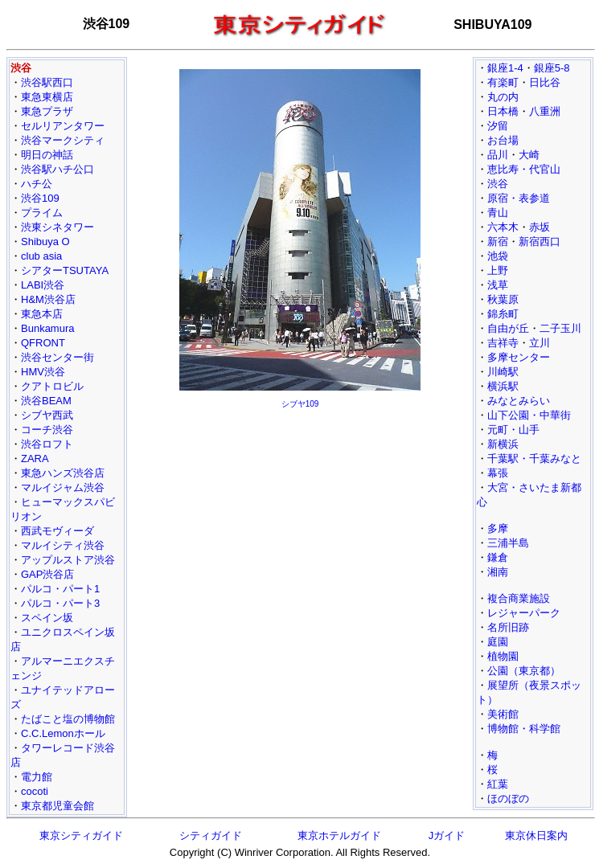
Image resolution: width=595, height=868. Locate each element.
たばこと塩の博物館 (68, 719)
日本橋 (503, 111)
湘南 (498, 572)
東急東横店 (47, 97)
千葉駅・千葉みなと (534, 459)
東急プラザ (47, 111)
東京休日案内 (536, 835)
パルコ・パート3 (60, 603)
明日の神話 (47, 155)
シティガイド (211, 835)
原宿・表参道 (519, 198)
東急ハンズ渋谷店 (63, 473)
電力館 (37, 777)
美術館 (503, 714)
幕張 (498, 473)
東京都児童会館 (57, 806)
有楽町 (503, 82)
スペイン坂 (47, 618)
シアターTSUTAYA (65, 270)
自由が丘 (508, 328)
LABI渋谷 (43, 285)
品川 (498, 155)
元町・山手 (513, 430)
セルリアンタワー (63, 126)
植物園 (503, 656)
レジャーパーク (524, 613)
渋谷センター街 (57, 357)
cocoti (35, 791)
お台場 (503, 140)
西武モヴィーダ (57, 531)
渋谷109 (40, 198)
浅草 (498, 285)
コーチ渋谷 (47, 430)
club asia (41, 256)
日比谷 (545, 82)
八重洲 (545, 111)
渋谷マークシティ (63, 140)
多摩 (498, 528)
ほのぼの (508, 798)
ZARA (35, 459)
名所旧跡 (508, 627)
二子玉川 (560, 328)
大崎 (529, 155)
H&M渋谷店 (48, 299)
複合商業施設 (519, 598)
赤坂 (540, 227)
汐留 (498, 126)
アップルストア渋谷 (68, 560)
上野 (498, 270)
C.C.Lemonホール (63, 733)
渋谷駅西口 (47, 82)
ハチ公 (37, 184)
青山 (498, 213)
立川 (540, 343)
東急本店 (42, 314)
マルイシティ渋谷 (63, 545)
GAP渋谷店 (47, 574)
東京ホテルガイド (339, 835)
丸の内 (503, 97)
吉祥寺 (503, 343)
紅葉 (498, 784)
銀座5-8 (552, 68)
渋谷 (498, 184)
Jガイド (447, 835)
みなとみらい (519, 401)
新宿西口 (540, 242)
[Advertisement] (300, 527)
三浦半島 (508, 543)
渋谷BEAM (46, 401)
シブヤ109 (300, 404)
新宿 (498, 242)
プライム (42, 213)
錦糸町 (503, 314)
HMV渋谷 (43, 372)
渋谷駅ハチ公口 (57, 169)
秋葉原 (503, 299)
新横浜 (503, 444)
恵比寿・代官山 (524, 169)
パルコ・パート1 (60, 589)
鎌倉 (498, 557)
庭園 (498, 642)
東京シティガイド (81, 835)
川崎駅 (503, 372)
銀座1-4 (505, 68)
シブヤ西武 (47, 415)
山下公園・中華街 (529, 415)
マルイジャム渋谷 (63, 487)
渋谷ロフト (47, 444)
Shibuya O (45, 242)
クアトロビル (52, 386)
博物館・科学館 (524, 729)
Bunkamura (47, 328)
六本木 (503, 227)
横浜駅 (503, 386)
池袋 (498, 256)
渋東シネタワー (57, 227)
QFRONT (43, 343)
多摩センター (519, 357)
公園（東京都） (524, 671)
